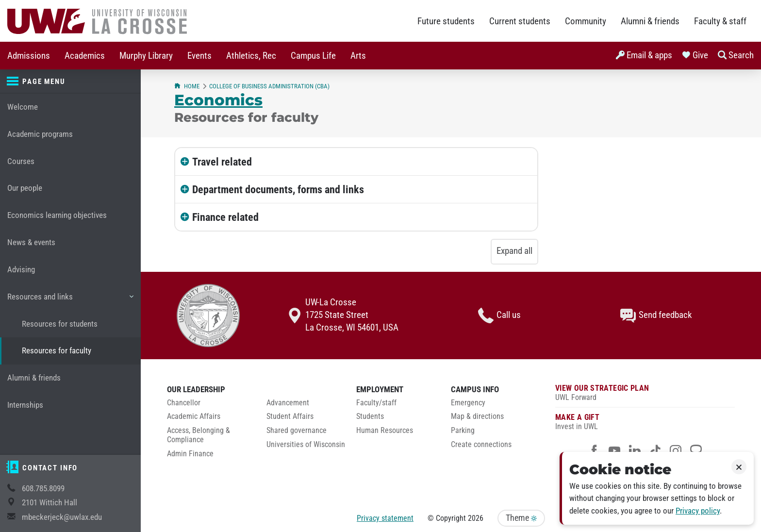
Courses (21, 161)
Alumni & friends (650, 21)
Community (586, 21)
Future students (446, 21)
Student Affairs (290, 416)
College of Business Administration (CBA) (269, 86)
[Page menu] (70, 82)
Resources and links (70, 300)
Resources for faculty (57, 351)
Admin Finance (190, 454)
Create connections (481, 445)
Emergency (468, 403)
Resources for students (60, 324)
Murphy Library (146, 56)
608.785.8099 (43, 489)
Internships (25, 405)
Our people (25, 188)
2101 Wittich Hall (50, 503)
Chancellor (184, 403)
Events (199, 56)
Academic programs (40, 134)
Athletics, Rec (251, 56)
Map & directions (477, 416)
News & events (31, 242)
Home (187, 86)
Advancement (288, 403)
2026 (476, 518)
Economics (218, 100)
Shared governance (297, 431)
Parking (463, 431)
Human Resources (385, 431)
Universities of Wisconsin (306, 445)
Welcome (23, 107)
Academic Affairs (194, 416)
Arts (358, 56)
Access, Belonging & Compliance (199, 435)
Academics (85, 56)
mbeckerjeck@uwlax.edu (62, 517)
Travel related (222, 162)
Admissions (29, 56)
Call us (499, 316)
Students (370, 416)
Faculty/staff (376, 403)
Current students (520, 21)
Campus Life (313, 56)
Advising (21, 270)
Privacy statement (385, 518)
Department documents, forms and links (278, 189)
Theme (521, 518)
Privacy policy (698, 511)
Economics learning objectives (57, 215)
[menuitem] (29, 56)
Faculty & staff (720, 21)
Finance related (225, 217)
